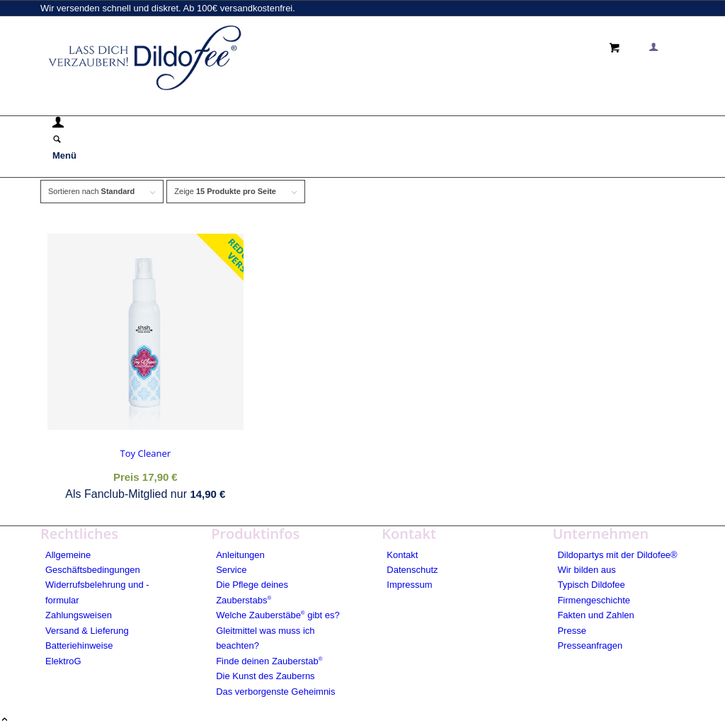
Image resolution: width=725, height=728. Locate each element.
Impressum (409, 585)
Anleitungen (240, 555)
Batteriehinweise (79, 645)
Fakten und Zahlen (595, 615)
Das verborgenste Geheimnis (275, 692)
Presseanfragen (590, 645)
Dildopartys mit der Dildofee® (617, 555)
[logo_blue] (147, 94)
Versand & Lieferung (87, 631)
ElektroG (63, 661)
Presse (571, 631)
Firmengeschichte (594, 600)
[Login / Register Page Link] (58, 124)
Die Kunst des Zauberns (265, 676)
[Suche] (57, 141)
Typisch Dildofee (591, 585)
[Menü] (64, 155)
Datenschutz (412, 570)
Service (231, 570)
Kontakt (402, 555)
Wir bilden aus (586, 570)
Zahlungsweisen (79, 615)
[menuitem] (365, 124)
